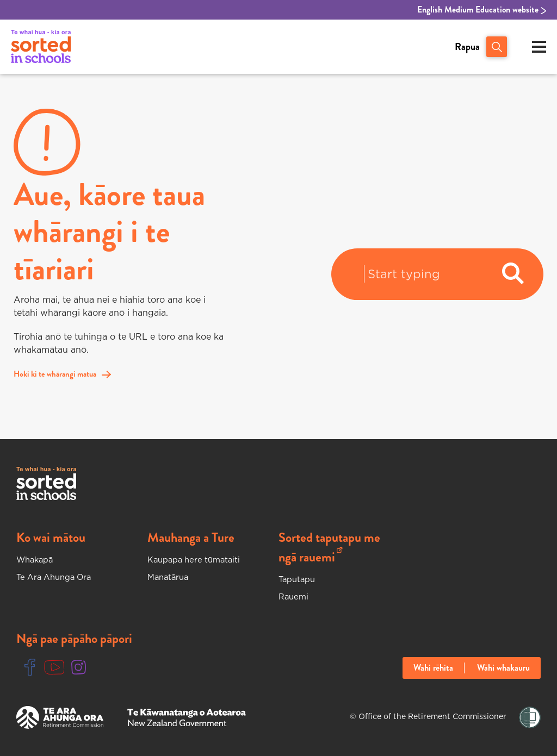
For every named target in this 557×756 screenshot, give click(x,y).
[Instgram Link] (79, 668)
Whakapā (37, 559)
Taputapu (299, 579)
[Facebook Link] (30, 668)
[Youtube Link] (54, 668)
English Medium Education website (482, 10)
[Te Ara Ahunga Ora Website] (60, 717)
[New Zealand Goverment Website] (187, 718)
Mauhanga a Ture (191, 538)
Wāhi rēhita (433, 668)
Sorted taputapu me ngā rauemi (329, 547)
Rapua (467, 47)
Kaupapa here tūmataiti (197, 559)
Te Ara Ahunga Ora (58, 577)
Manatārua (170, 577)
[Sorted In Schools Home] (46, 483)
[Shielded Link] (530, 718)
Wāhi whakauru (503, 668)
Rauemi (295, 596)
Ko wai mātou (51, 538)
